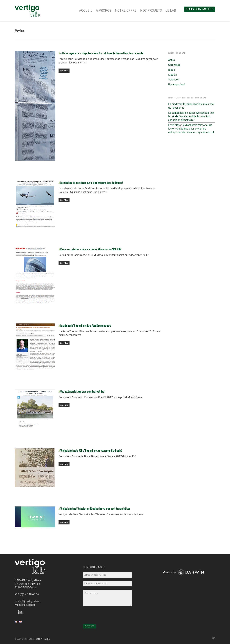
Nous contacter (199, 9)
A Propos (104, 10)
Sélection (174, 80)
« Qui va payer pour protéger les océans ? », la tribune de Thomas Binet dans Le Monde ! (102, 53)
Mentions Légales (25, 605)
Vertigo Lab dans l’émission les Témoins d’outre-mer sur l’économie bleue (95, 509)
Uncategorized (177, 84)
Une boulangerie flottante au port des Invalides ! (83, 392)
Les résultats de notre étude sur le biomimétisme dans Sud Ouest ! (92, 183)
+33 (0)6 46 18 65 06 (27, 594)
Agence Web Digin (41, 639)
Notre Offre (126, 10)
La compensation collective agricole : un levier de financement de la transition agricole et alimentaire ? (191, 116)
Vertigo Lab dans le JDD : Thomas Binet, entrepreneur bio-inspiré (91, 451)
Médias (173, 75)
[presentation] (108, 617)
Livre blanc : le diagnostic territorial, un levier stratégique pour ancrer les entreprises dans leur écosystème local (191, 129)
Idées (172, 70)
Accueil (86, 10)
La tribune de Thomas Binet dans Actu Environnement (85, 326)
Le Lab (171, 10)
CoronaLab (174, 65)
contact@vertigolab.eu (27, 601)
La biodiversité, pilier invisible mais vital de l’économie (191, 106)
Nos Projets (151, 10)
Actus (171, 60)
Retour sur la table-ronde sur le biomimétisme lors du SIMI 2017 (91, 249)
